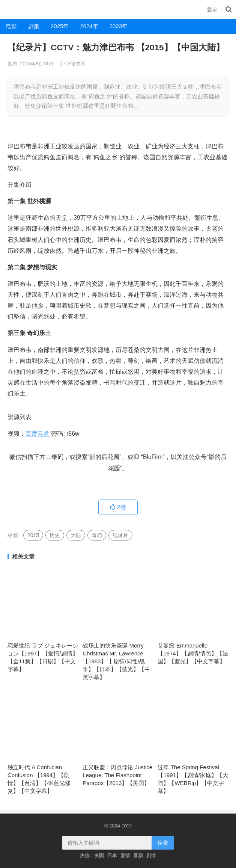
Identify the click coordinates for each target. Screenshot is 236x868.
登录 (212, 9)
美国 (99, 855)
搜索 (163, 843)
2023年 (119, 26)
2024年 (89, 26)
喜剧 (138, 855)
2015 (33, 535)
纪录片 (120, 535)
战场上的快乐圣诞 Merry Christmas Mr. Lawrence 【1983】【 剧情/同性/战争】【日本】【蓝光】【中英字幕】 (116, 661)
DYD (8, 9)
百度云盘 (38, 434)
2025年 (60, 26)
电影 (11, 26)
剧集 (34, 26)
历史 (55, 535)
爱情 (125, 855)
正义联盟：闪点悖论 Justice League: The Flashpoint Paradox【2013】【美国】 (117, 775)
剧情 (151, 855)
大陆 (76, 535)
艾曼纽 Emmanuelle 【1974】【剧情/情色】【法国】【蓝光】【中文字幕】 (193, 653)
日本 (112, 855)
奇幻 (97, 535)
